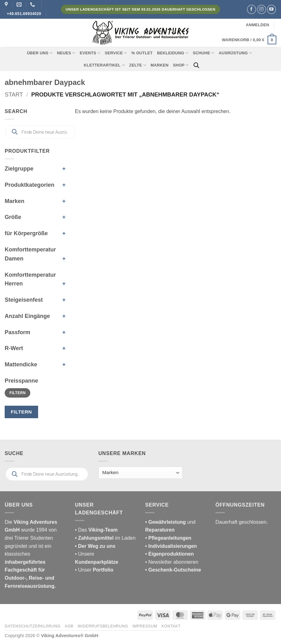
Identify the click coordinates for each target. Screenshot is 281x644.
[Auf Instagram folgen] (261, 9)
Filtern (17, 393)
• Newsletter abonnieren (172, 562)
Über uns (40, 53)
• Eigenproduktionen (170, 554)
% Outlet (142, 53)
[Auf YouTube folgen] (271, 9)
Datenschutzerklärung (33, 626)
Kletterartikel (104, 65)
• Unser (94, 570)
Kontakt (171, 626)
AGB (69, 626)
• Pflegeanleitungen (168, 538)
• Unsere (85, 554)
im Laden (105, 538)
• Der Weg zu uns (95, 546)
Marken (160, 65)
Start (14, 94)
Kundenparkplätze (97, 562)
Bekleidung (173, 53)
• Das (96, 530)
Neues (66, 53)
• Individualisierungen (171, 546)
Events (90, 53)
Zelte (138, 65)
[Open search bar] (196, 65)
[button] (257, 25)
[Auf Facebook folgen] (251, 9)
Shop (181, 65)
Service (116, 53)
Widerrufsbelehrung (103, 626)
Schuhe (204, 53)
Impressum (145, 626)
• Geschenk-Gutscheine (173, 570)
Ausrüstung (235, 53)
